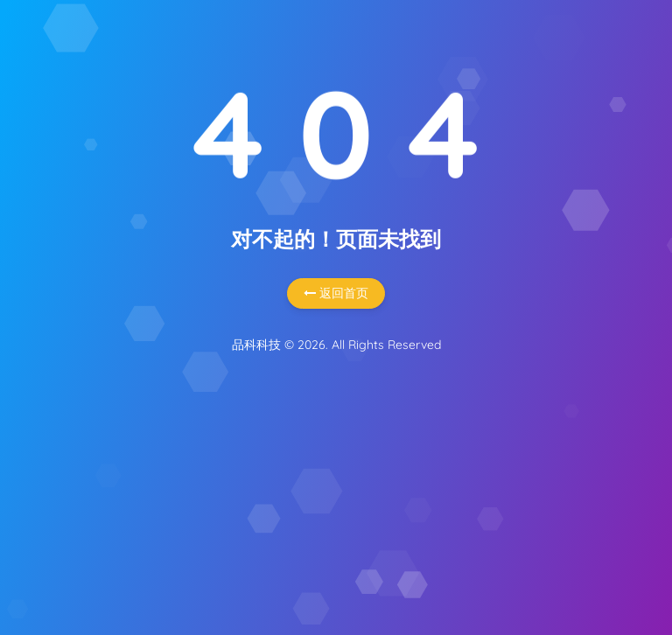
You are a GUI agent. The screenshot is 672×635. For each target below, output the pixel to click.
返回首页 (336, 293)
